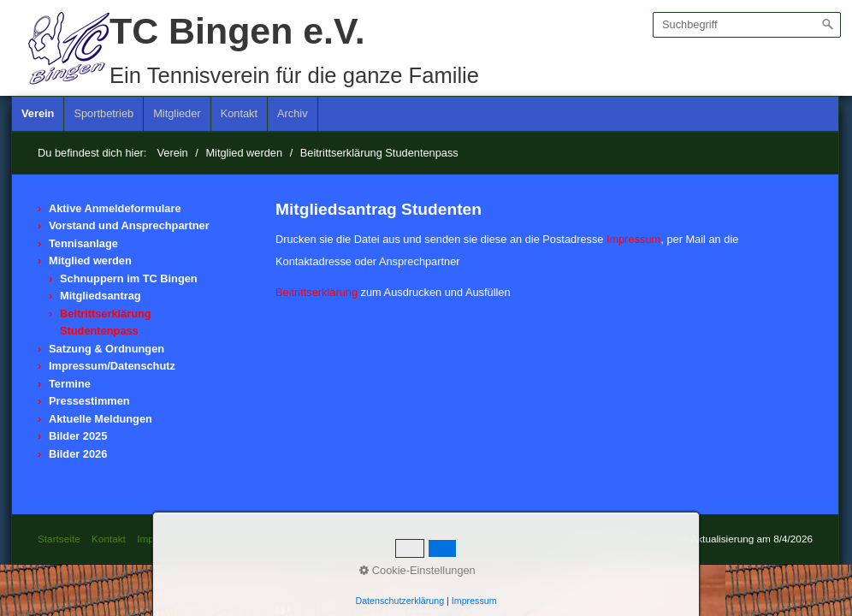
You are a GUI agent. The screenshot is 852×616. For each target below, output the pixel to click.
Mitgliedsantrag (101, 296)
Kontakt (239, 113)
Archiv (293, 113)
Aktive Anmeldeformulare (115, 208)
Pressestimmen (89, 401)
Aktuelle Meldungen (101, 419)
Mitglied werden (90, 261)
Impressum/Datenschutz (112, 366)
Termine (70, 384)
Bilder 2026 (78, 454)
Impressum (633, 239)
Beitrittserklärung (317, 292)
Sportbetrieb (104, 113)
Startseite (59, 539)
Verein (38, 113)
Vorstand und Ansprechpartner (129, 225)
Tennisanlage (83, 243)
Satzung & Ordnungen (106, 349)
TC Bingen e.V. (237, 31)
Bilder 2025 (78, 436)
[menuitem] (38, 114)
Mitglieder (177, 113)
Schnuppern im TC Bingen (129, 278)
